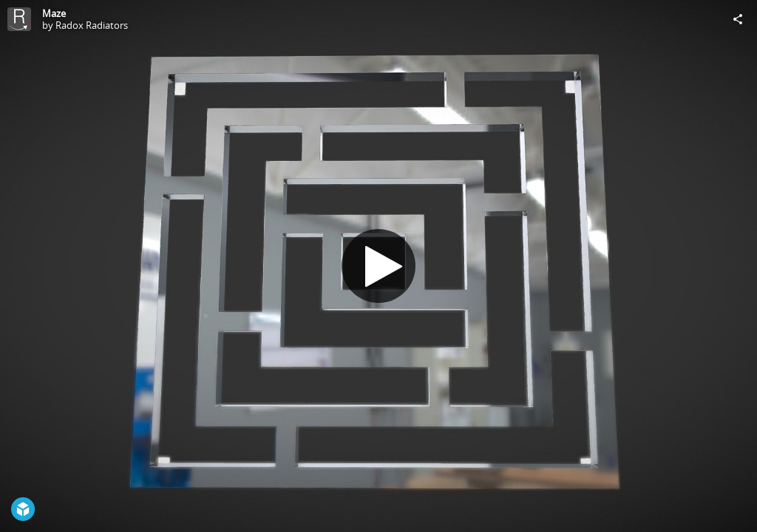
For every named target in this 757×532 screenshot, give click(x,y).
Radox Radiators (92, 25)
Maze (54, 13)
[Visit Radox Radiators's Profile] (19, 19)
